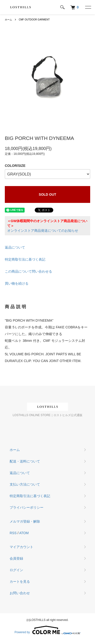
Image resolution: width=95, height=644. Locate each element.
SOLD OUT (47, 194)
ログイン (16, 570)
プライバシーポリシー (27, 507)
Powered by (47, 630)
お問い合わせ (20, 593)
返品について (15, 247)
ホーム (8, 20)
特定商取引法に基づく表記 (25, 259)
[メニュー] (88, 7)
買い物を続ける (17, 283)
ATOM (24, 533)
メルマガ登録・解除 (25, 521)
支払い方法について (25, 484)
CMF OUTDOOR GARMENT (34, 20)
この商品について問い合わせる (28, 271)
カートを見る (20, 581)
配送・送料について (25, 461)
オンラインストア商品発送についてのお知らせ (43, 231)
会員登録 (16, 558)
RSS (13, 533)
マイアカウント (21, 547)
